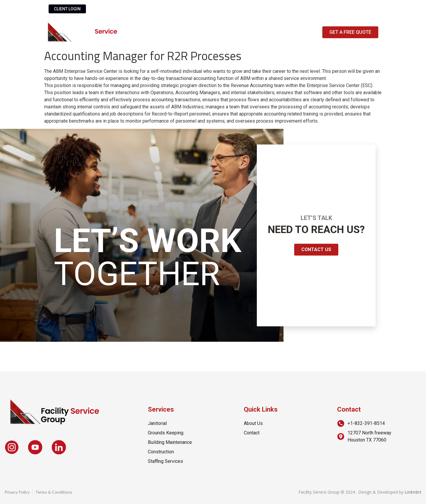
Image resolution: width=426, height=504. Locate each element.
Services (216, 32)
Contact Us (260, 32)
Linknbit (413, 492)
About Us (176, 32)
